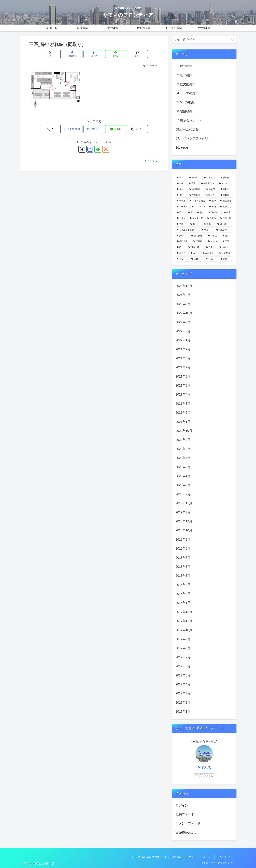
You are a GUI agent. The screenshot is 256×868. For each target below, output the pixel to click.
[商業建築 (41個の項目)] (210, 178)
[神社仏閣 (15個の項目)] (196, 195)
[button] (137, 54)
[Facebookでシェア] (72, 54)
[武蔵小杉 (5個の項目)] (226, 218)
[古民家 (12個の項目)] (226, 195)
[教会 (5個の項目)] (195, 224)
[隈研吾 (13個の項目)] (211, 195)
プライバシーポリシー (201, 857)
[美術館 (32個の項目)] (226, 178)
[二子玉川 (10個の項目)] (183, 207)
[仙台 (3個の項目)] (197, 259)
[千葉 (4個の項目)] (227, 242)
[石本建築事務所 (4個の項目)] (187, 230)
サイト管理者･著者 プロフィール (149, 857)
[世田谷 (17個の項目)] (226, 189)
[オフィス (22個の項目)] (225, 184)
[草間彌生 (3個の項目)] (209, 253)
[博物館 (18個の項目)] (211, 189)
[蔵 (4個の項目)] (181, 247)
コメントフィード (188, 823)
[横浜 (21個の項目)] (181, 189)
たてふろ (204, 768)
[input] (204, 40)
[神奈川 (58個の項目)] (195, 178)
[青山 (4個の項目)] (207, 230)
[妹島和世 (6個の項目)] (214, 213)
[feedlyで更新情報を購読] (98, 149)
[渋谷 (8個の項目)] (181, 213)
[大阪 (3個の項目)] (226, 259)
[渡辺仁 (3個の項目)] (182, 253)
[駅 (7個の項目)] (191, 213)
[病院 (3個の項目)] (211, 259)
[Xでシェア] (50, 54)
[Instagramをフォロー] (90, 149)
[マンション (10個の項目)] (199, 207)
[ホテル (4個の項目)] (214, 242)
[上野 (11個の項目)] (213, 201)
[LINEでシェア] (116, 54)
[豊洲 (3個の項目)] (211, 247)
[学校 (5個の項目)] (182, 224)
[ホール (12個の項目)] (181, 201)
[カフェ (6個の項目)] (181, 218)
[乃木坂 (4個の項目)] (214, 236)
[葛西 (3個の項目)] (195, 253)
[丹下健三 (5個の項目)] (224, 224)
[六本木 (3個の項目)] (225, 247)
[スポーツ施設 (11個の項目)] (198, 201)
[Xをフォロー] (82, 149)
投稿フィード (185, 814)
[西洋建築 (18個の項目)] (196, 189)
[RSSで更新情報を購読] (106, 149)
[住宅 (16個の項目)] (181, 195)
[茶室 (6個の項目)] (228, 213)
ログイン (182, 805)
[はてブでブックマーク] (94, 54)
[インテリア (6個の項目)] (197, 218)
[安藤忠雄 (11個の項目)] (226, 201)
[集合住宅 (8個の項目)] (226, 207)
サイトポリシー (225, 857)
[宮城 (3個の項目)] (182, 259)
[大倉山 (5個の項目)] (212, 218)
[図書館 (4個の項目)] (199, 242)
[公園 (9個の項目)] (213, 207)
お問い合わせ (178, 857)
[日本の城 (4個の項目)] (195, 247)
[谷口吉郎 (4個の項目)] (198, 236)
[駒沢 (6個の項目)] (201, 213)
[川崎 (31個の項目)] (181, 184)
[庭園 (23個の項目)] (193, 184)
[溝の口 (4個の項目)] (182, 236)
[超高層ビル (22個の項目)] (208, 184)
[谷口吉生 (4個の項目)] (183, 242)
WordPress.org (186, 833)
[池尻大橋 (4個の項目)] (224, 230)
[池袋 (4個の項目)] (227, 236)
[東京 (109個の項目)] (181, 178)
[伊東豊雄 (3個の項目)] (225, 253)
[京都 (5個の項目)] (209, 224)
